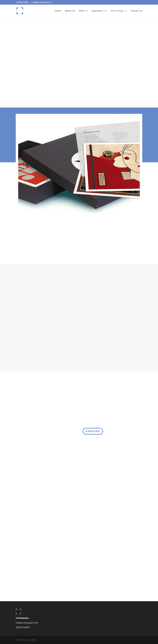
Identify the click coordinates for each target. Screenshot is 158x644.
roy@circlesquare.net (27, 623)
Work (82, 11)
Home (58, 11)
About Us (70, 11)
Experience (97, 11)
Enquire (93, 431)
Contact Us (136, 11)
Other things (117, 11)
